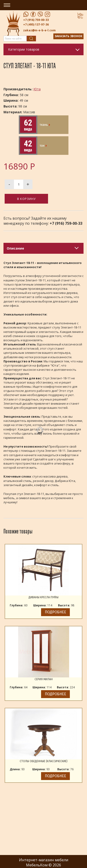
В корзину (26, 199)
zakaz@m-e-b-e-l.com (39, 30)
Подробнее (55, 612)
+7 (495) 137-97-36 (36, 24)
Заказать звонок (68, 36)
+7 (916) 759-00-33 (36, 20)
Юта (37, 89)
